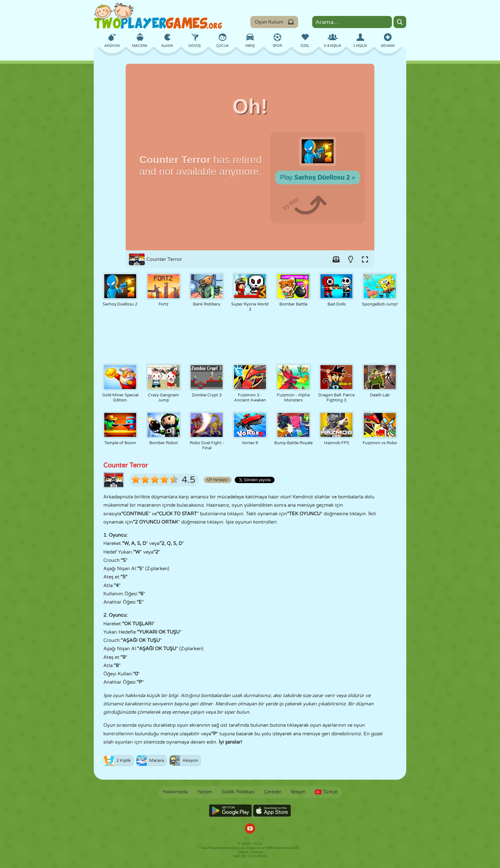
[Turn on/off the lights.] (350, 259)
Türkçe (326, 792)
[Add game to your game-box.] (336, 259)
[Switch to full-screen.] (365, 259)
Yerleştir (218, 480)
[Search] (400, 22)
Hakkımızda (175, 792)
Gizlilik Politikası (238, 792)
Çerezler (273, 792)
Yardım (205, 792)
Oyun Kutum (274, 22)
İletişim (298, 792)
